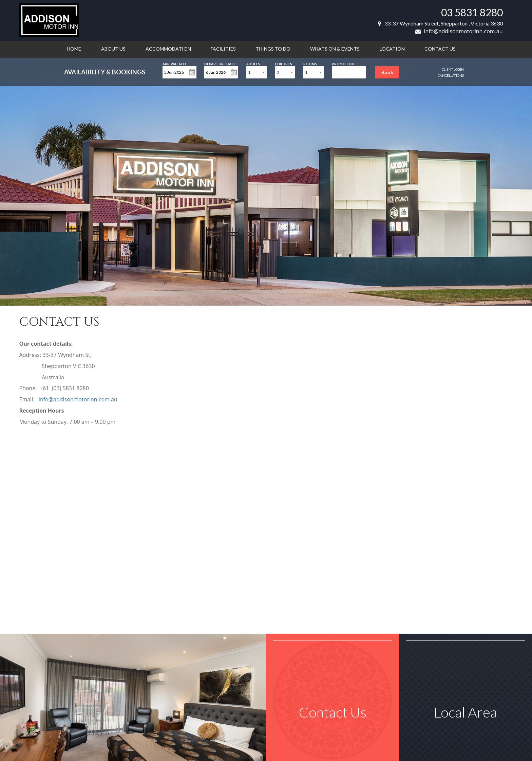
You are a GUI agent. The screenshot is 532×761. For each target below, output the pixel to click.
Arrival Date (175, 63)
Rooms (310, 63)
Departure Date (220, 63)
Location (392, 49)
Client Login (453, 69)
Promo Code (344, 63)
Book (387, 72)
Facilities (223, 49)
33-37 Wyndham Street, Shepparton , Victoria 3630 (440, 23)
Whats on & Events (335, 49)
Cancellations (451, 75)
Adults (253, 63)
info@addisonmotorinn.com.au (459, 31)
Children (284, 63)
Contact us (440, 49)
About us (113, 49)
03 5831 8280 (472, 12)
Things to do (273, 49)
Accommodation (168, 49)
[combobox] (256, 72)
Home (74, 49)
